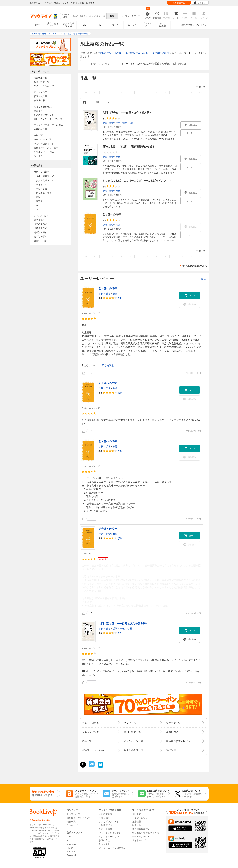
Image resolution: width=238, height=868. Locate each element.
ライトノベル (43, 185)
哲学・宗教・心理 (124, 123)
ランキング (72, 825)
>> (200, 92)
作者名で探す (40, 228)
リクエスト (104, 844)
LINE (69, 836)
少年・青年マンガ (53, 25)
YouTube (71, 852)
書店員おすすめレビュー (46, 148)
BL (84, 25)
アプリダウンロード (109, 822)
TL (100, 25)
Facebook (72, 855)
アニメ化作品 (40, 92)
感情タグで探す (42, 241)
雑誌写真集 (163, 25)
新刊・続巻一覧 (42, 82)
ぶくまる (38, 156)
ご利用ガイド (202, 25)
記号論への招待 (161, 53)
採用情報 (137, 822)
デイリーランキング (44, 86)
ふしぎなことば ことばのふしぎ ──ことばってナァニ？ (137, 180)
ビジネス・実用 (44, 193)
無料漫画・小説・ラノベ (79, 818)
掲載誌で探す (40, 232)
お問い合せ (104, 840)
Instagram (72, 844)
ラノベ (116, 25)
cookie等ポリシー (141, 837)
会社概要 (137, 814)
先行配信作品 (40, 129)
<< (86, 92)
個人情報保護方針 (141, 829)
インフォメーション (109, 837)
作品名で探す (40, 224)
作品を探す (104, 818)
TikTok (70, 848)
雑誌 (38, 197)
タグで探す (39, 220)
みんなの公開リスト (44, 144)
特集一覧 (38, 135)
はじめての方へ (187, 25)
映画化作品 (39, 100)
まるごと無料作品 (43, 107)
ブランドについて (141, 818)
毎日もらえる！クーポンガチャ (49, 119)
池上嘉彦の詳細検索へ (195, 266)
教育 (118, 157)
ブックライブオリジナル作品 (48, 125)
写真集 (39, 201)
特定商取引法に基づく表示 (146, 833)
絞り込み (65, 16)
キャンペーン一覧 (43, 139)
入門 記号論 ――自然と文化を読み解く (127, 113)
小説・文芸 (131, 25)
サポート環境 (105, 829)
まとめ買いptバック (44, 115)
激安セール (39, 111)
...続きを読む (107, 365)
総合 (37, 25)
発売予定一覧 (40, 78)
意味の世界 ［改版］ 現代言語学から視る (124, 53)
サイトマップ (139, 840)
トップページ (73, 814)
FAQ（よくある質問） (110, 833)
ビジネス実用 (147, 25)
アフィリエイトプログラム (112, 848)
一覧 (202, 279)
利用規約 (137, 825)
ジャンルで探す (42, 216)
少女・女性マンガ (69, 25)
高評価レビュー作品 (44, 152)
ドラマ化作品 (40, 96)
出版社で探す (40, 237)
